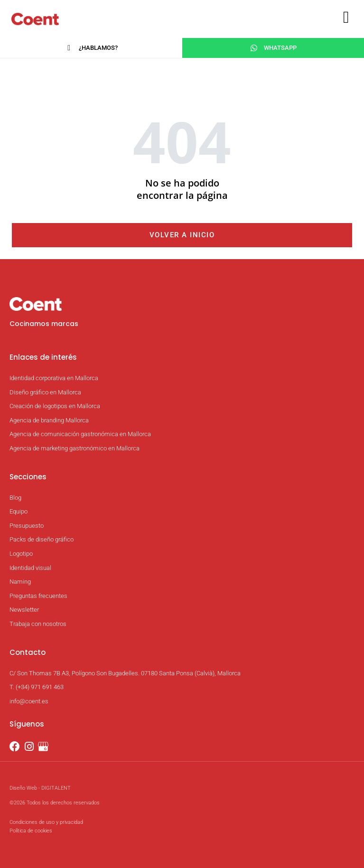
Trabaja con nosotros (38, 624)
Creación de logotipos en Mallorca (55, 406)
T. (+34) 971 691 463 (37, 687)
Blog (15, 498)
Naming (20, 582)
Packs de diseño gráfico (42, 539)
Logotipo (21, 554)
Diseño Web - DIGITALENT (40, 788)
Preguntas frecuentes (38, 596)
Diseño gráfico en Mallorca (45, 392)
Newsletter (24, 610)
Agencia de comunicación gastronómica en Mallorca (80, 434)
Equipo (19, 511)
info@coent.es (29, 701)
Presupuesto (27, 526)
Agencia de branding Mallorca (49, 420)
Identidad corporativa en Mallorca (54, 378)
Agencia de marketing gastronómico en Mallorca (75, 448)
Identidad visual (30, 568)
